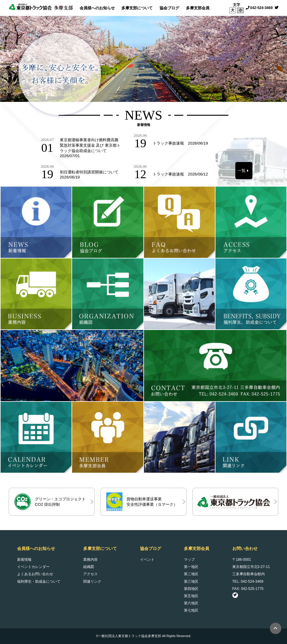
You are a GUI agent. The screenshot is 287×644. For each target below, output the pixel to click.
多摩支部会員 (198, 8)
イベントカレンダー (33, 567)
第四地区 (191, 589)
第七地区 (191, 610)
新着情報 (24, 560)
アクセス (90, 574)
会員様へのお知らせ (97, 8)
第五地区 (191, 596)
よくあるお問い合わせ (35, 574)
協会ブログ (169, 8)
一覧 (242, 171)
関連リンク (92, 581)
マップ (189, 560)
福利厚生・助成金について (39, 581)
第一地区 (191, 567)
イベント (147, 560)
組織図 (89, 567)
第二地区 (191, 574)
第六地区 (191, 603)
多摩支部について (137, 8)
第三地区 (191, 581)
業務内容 (90, 560)
